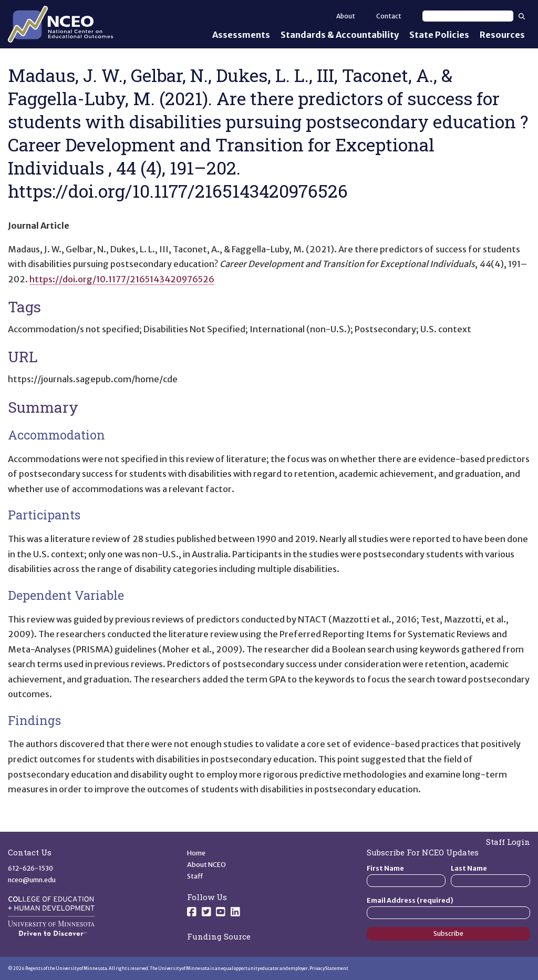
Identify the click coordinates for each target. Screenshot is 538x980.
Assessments (241, 35)
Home (196, 853)
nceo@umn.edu (32, 880)
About (346, 16)
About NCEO (206, 865)
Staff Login (508, 842)
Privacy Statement (329, 968)
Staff (195, 876)
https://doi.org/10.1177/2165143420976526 (122, 279)
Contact (389, 16)
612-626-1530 (30, 868)
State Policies (439, 35)
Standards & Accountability (340, 35)
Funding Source (219, 936)
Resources (502, 35)
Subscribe (448, 933)
